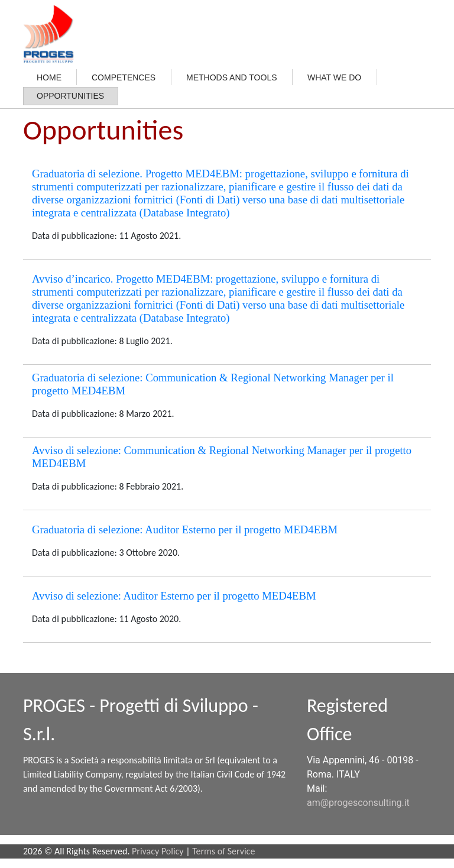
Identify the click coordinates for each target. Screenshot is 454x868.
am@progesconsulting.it (358, 803)
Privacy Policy (158, 851)
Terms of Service (223, 851)
